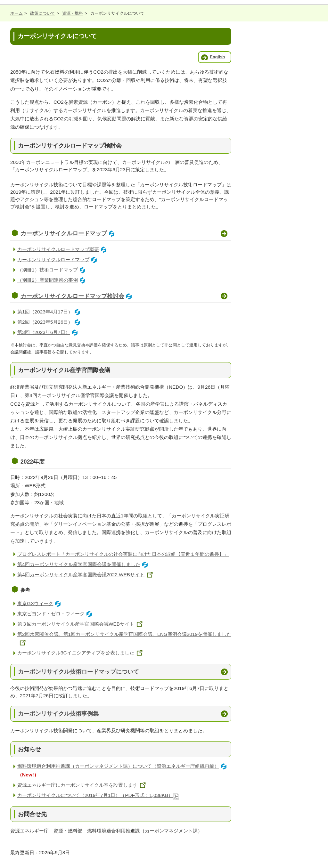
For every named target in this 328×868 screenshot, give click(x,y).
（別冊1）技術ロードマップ (52, 270)
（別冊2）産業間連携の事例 (52, 280)
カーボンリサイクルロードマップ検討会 (77, 296)
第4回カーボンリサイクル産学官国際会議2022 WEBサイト (86, 575)
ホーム (16, 13)
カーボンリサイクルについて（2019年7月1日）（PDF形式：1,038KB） (98, 795)
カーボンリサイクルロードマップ (69, 234)
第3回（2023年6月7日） (49, 332)
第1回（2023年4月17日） (50, 312)
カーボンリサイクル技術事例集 (58, 714)
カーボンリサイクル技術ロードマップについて (78, 672)
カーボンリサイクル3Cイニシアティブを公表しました (81, 653)
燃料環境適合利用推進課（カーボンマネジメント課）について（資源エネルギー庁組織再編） (123, 766)
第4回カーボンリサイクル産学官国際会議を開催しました (84, 564)
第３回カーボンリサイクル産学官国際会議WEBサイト (81, 624)
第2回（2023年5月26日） (50, 322)
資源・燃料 (73, 13)
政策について (43, 13)
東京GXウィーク (40, 603)
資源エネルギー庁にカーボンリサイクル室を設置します (83, 785)
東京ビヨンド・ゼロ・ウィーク (56, 614)
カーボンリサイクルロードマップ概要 (63, 249)
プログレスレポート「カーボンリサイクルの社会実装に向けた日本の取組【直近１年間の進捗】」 (123, 554)
